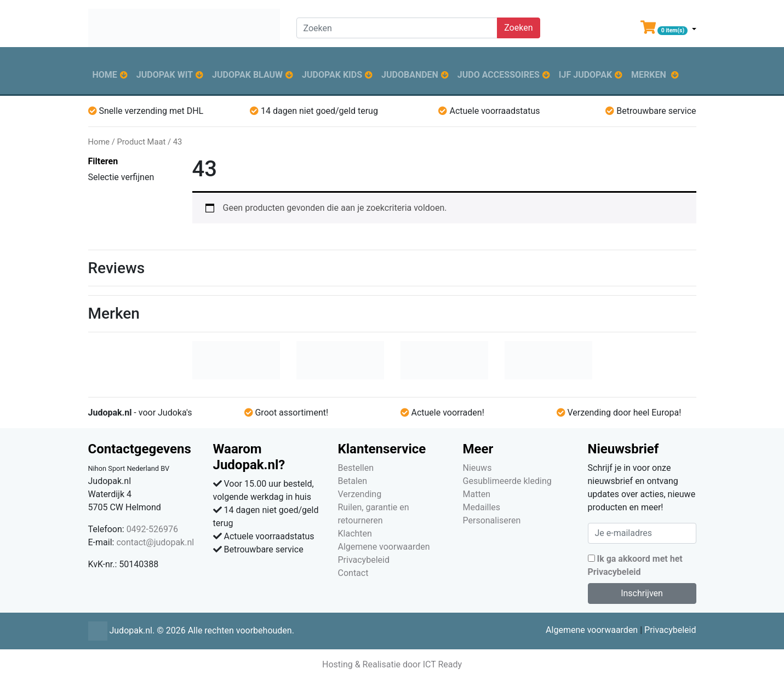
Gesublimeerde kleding (507, 481)
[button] (668, 30)
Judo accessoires (499, 75)
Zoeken (518, 28)
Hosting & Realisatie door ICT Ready (392, 664)
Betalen (353, 481)
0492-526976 (152, 529)
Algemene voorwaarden (384, 547)
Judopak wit (165, 75)
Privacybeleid (364, 560)
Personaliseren (492, 520)
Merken (649, 75)
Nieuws (477, 468)
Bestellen (356, 468)
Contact (353, 573)
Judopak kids (332, 75)
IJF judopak (585, 75)
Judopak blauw (247, 75)
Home (105, 75)
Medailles (482, 507)
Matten (477, 494)
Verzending (360, 494)
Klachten (355, 534)
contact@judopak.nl (155, 542)
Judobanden (410, 75)
